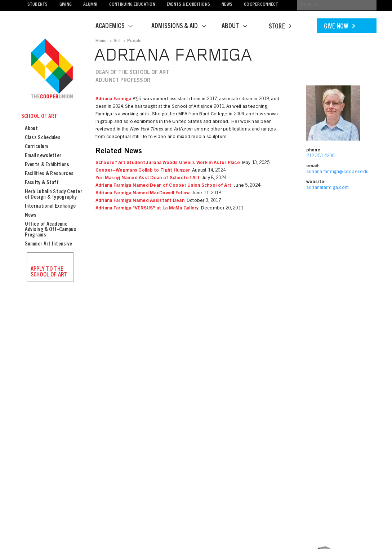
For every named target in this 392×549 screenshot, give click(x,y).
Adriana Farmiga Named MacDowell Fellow (143, 193)
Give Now (339, 27)
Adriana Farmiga (113, 99)
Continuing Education (132, 5)
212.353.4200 (320, 156)
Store (280, 27)
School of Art (39, 117)
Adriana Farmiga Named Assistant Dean (140, 201)
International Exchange (50, 206)
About (239, 27)
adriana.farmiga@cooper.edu (338, 172)
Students (38, 5)
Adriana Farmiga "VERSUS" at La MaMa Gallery (147, 209)
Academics (119, 27)
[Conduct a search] (337, 5)
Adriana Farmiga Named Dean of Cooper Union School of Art (164, 186)
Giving (66, 5)
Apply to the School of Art (49, 272)
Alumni (90, 5)
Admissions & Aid (183, 27)
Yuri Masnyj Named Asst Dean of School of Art (148, 178)
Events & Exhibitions (188, 5)
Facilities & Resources (49, 174)
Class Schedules (43, 138)
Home (101, 41)
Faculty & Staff (42, 183)
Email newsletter (43, 156)
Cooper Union (52, 69)
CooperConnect (261, 5)
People (134, 41)
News (227, 5)
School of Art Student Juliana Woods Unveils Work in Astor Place (168, 163)
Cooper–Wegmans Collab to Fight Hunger (143, 171)
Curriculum (37, 147)
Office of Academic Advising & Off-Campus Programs (51, 230)
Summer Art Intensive (49, 244)
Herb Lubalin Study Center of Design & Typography (54, 195)
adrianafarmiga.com (328, 188)
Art (117, 41)
